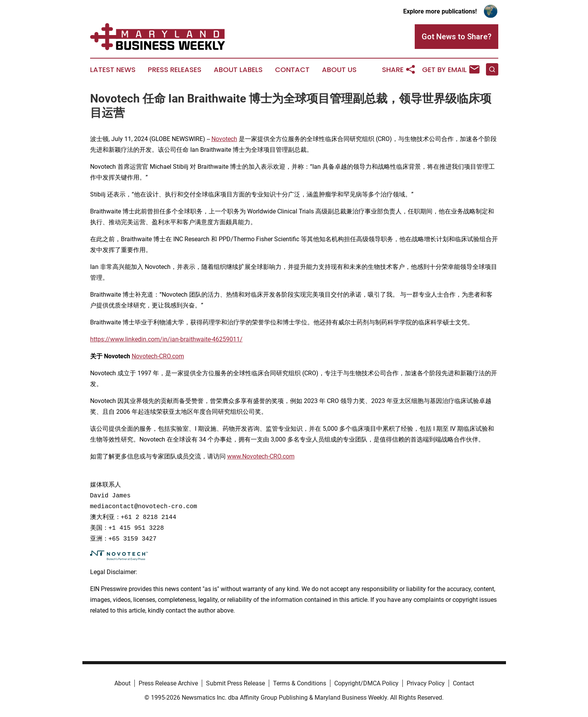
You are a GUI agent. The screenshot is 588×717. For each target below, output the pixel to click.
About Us (339, 70)
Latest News (113, 70)
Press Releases (175, 70)
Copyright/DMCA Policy (366, 683)
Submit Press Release (235, 683)
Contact (292, 70)
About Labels (238, 70)
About (122, 683)
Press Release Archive (168, 683)
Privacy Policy (426, 683)
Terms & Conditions (300, 683)
